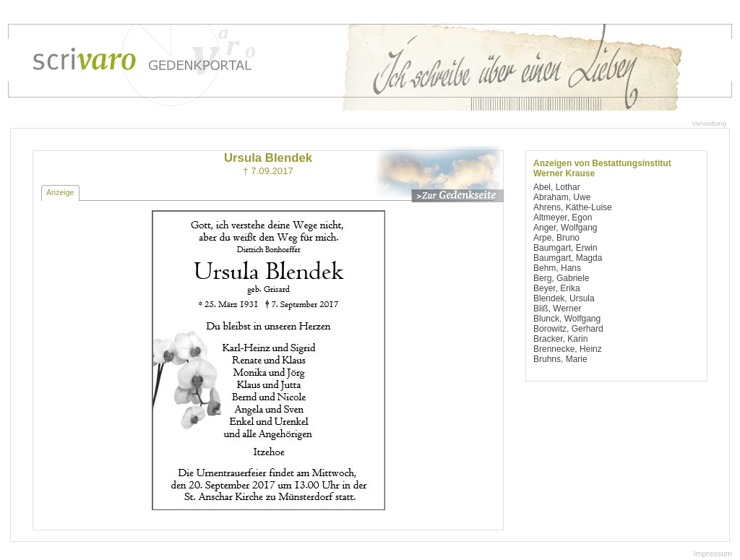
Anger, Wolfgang (565, 228)
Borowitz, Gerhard (568, 329)
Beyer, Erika (557, 288)
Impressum (713, 553)
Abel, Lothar (557, 187)
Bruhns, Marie (560, 359)
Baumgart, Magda (568, 258)
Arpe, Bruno (556, 238)
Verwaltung (709, 123)
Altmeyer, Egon (563, 217)
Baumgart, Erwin (565, 248)
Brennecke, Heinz (568, 349)
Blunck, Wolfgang (567, 319)
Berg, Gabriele (561, 278)
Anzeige (60, 192)
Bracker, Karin (560, 339)
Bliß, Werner (557, 309)
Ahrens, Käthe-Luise (573, 207)
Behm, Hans (557, 268)
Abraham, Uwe (562, 197)
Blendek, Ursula (564, 298)
